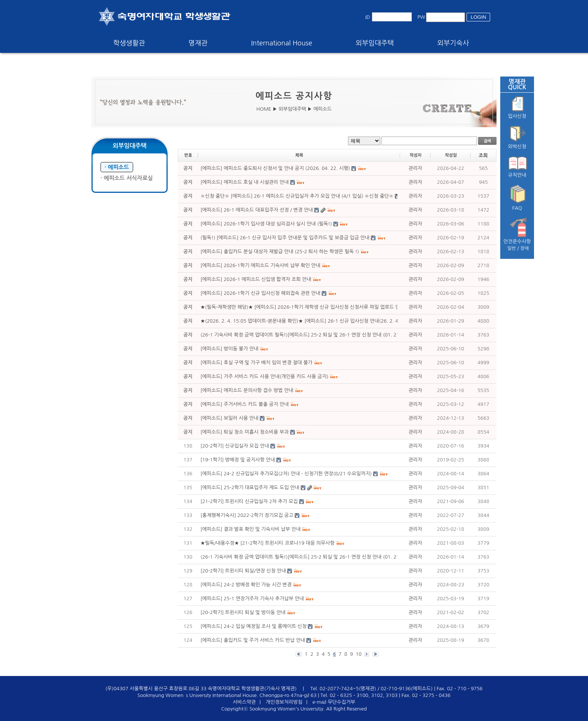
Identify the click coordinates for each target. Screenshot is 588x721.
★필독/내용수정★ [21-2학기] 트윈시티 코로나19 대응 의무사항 (268, 543)
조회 (483, 155)
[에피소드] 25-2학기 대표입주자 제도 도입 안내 (250, 487)
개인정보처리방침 (284, 702)
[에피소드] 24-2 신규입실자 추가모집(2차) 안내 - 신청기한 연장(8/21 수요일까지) (286, 474)
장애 (525, 248)
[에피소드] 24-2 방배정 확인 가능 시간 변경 (246, 585)
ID (368, 17)
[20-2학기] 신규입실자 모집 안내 (235, 446)
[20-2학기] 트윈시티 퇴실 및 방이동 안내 (243, 612)
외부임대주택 (375, 43)
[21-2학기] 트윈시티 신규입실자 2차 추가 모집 (249, 501)
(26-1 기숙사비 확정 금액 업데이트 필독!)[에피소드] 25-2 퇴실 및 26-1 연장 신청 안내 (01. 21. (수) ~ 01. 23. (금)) (322, 557)
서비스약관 (244, 702)
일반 (512, 248)
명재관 (198, 43)
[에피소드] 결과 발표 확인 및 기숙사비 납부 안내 (251, 529)
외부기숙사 (453, 43)
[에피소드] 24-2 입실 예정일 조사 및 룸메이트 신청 (254, 626)
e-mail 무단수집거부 (334, 702)
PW (421, 17)
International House (281, 43)
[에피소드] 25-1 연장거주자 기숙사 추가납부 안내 (252, 599)
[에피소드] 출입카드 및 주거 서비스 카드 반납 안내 (253, 640)
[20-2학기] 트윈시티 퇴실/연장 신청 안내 (243, 571)
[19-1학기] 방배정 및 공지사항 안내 (238, 460)
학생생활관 (129, 43)
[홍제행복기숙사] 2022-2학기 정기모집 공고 (247, 515)
